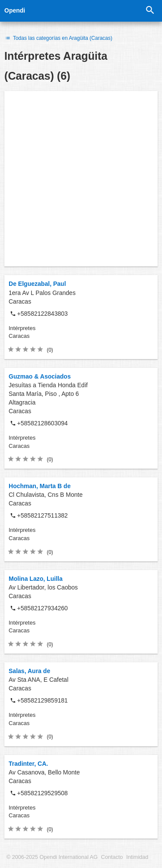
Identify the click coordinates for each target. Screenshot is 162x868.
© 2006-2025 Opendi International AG (52, 857)
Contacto (112, 857)
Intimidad (137, 857)
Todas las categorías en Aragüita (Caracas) (58, 38)
